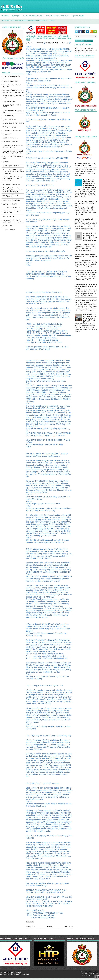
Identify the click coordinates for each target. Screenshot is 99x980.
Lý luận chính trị (8, 134)
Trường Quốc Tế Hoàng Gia (21, 974)
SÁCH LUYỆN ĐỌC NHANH (11, 200)
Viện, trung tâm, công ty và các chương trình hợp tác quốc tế (25, 20)
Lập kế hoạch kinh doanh (10, 138)
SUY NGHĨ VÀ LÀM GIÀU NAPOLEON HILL (10, 196)
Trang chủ (50, 926)
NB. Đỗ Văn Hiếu (11, 6)
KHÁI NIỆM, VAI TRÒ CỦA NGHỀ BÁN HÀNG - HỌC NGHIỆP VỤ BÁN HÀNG (86, 257)
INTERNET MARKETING (10, 81)
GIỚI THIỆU (17, 15)
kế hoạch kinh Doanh (9, 229)
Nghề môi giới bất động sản (11, 166)
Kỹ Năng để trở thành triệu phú (12, 131)
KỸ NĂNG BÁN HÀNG (9, 101)
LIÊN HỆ (52, 20)
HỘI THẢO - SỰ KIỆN (78, 16)
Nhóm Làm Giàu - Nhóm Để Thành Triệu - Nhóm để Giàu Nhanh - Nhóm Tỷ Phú (13, 179)
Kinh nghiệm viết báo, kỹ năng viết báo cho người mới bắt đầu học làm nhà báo (86, 286)
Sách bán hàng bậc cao (10, 216)
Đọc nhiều (79, 41)
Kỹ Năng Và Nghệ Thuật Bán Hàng (13, 123)
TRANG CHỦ (5, 16)
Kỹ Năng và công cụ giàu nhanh (12, 127)
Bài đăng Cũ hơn (68, 926)
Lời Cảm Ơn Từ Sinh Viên (10, 142)
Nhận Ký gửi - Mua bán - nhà (11, 184)
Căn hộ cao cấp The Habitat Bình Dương (57, 43)
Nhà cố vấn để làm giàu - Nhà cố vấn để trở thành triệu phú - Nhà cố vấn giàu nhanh (13, 171)
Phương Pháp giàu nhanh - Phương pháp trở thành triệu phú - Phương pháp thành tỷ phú (13, 190)
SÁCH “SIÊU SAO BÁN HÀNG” (12, 208)
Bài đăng (89, 41)
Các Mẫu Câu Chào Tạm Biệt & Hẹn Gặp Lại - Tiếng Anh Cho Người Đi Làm (86, 203)
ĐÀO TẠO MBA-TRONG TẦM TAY (34, 15)
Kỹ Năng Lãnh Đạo (8, 116)
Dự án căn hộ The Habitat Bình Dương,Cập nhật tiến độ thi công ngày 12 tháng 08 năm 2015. (48, 38)
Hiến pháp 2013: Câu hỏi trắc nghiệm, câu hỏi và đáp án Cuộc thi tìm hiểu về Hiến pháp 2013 (90, 318)
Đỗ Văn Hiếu (96, 972)
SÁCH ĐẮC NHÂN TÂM (10, 204)
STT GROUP (96, 974)
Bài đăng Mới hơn (31, 926)
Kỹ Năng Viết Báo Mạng (10, 119)
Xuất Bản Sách (7, 226)
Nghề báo (6, 162)
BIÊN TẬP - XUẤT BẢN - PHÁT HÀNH (58, 15)
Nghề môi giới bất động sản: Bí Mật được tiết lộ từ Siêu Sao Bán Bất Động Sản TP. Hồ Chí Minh (90, 184)
